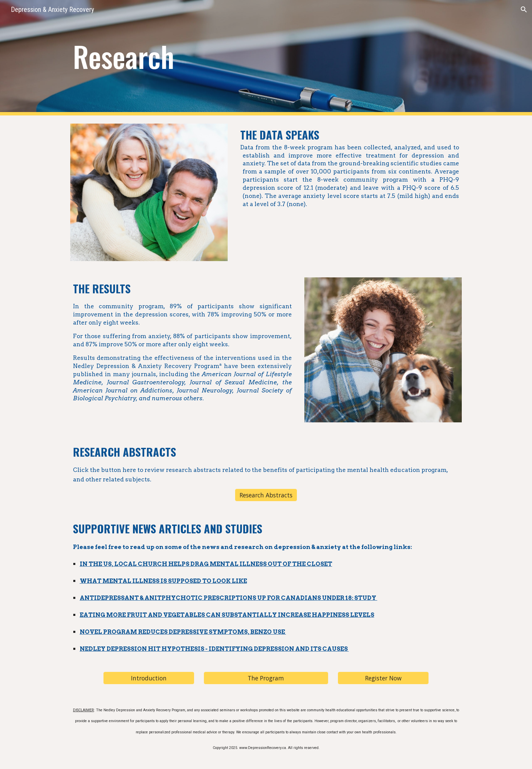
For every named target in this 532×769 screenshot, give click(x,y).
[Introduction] (149, 678)
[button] (524, 10)
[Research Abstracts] (266, 495)
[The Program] (266, 678)
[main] (199, 58)
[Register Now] (383, 678)
